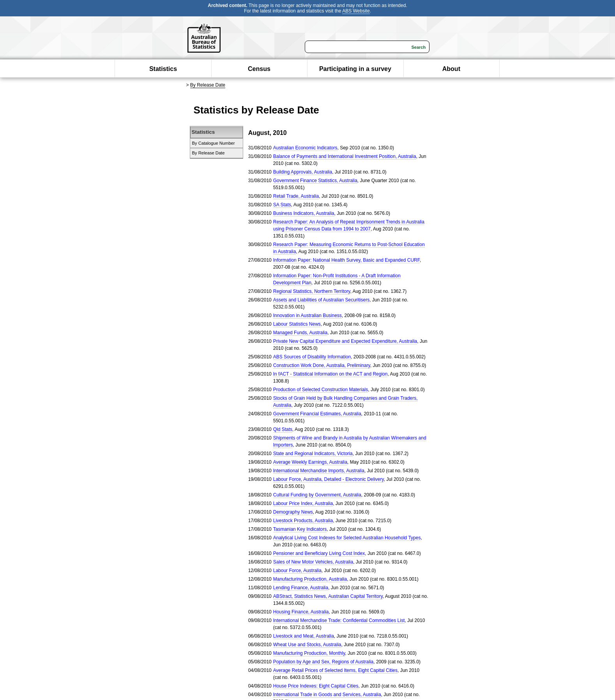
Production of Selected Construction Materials (321, 390)
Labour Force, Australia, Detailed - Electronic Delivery (329, 479)
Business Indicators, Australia (304, 213)
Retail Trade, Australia (296, 196)
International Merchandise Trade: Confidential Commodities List (339, 620)
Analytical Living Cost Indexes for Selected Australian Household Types (347, 538)
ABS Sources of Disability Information (312, 357)
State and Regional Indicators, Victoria (313, 454)
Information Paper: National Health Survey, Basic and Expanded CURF (346, 260)
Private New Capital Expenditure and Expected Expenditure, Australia (345, 341)
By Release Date (208, 85)
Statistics (163, 69)
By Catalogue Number (214, 143)
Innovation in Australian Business (307, 315)
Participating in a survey (355, 69)
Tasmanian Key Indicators (300, 529)
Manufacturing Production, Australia (310, 579)
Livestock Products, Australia (303, 521)
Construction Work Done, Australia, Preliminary (322, 365)
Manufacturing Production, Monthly (309, 653)
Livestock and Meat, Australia (304, 636)
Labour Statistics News (297, 324)
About (451, 69)
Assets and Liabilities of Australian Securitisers (321, 300)
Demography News (293, 512)
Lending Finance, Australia (301, 588)
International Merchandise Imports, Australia (319, 471)
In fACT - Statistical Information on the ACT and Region (330, 374)
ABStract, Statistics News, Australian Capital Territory (328, 596)
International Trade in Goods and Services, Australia (327, 695)
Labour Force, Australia (297, 571)
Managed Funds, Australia (300, 333)
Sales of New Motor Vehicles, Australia (313, 562)
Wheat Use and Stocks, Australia (307, 645)
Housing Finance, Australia (301, 612)
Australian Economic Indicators (305, 148)
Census (259, 69)
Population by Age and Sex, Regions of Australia (323, 662)
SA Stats (282, 205)
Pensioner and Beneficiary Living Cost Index (319, 553)
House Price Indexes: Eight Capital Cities (316, 686)
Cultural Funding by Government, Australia (317, 495)
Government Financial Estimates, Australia (317, 414)
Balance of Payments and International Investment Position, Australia (345, 156)
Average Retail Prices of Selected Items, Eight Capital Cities (335, 670)
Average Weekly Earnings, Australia (310, 462)
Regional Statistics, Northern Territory (312, 291)
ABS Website (356, 11)
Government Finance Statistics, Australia (315, 181)
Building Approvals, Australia (303, 172)
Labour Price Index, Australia (303, 503)
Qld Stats (283, 429)
